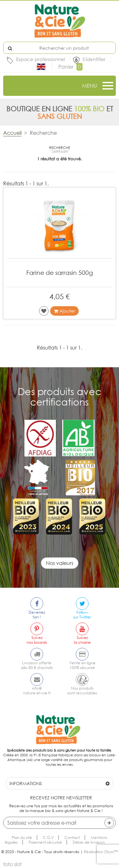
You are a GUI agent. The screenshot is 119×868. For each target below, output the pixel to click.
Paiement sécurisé (45, 842)
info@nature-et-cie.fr (37, 691)
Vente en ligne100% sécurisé (82, 665)
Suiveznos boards (37, 640)
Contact (72, 837)
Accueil (12, 133)
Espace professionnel (41, 59)
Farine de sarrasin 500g (60, 273)
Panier (70, 67)
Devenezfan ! (37, 615)
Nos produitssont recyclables (82, 691)
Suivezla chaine (82, 640)
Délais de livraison (89, 842)
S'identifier (94, 59)
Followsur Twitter (82, 615)
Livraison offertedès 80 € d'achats (37, 665)
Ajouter (64, 311)
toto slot (12, 864)
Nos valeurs (60, 563)
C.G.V (48, 837)
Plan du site (22, 837)
